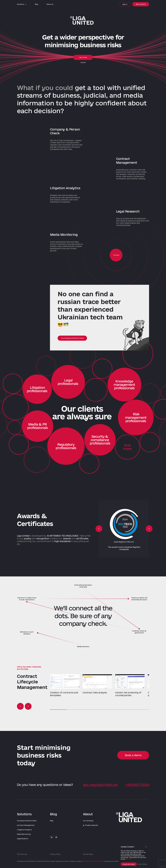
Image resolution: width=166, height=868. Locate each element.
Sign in (125, 4)
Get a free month (83, 58)
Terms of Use (22, 854)
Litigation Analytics (24, 830)
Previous (99, 529)
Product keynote (90, 825)
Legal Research (23, 839)
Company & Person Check (27, 821)
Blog (36, 4)
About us (50, 4)
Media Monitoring (24, 834)
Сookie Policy (88, 854)
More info (129, 859)
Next (149, 529)
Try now (116, 255)
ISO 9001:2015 (87, 861)
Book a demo (141, 4)
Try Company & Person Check (72, 338)
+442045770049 (137, 785)
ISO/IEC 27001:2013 (98, 861)
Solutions (22, 4)
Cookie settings (142, 864)
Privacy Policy (55, 854)
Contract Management (26, 825)
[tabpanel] (66, 685)
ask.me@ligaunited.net (100, 785)
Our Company (88, 821)
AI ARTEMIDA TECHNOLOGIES (63, 536)
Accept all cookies (129, 864)
